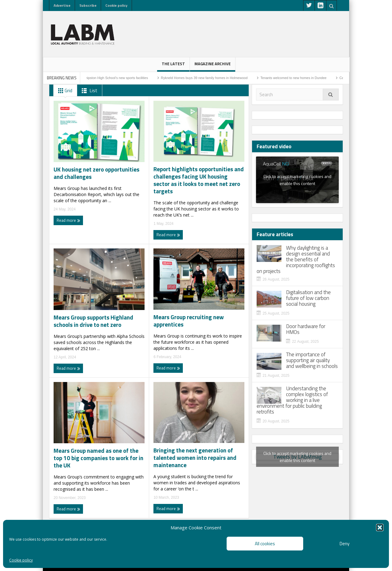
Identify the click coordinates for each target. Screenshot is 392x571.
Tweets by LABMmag (297, 457)
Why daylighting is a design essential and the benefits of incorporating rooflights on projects (296, 260)
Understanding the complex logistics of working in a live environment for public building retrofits (292, 400)
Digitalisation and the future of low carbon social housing (308, 298)
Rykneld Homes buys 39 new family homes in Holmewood (209, 78)
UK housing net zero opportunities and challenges (96, 173)
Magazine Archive (213, 66)
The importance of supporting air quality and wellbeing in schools (312, 360)
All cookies (265, 544)
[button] (380, 528)
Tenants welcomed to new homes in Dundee (298, 78)
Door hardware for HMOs (306, 329)
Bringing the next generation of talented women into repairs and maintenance (195, 458)
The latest (173, 66)
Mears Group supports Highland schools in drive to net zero (93, 321)
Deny (345, 544)
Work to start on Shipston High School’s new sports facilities (108, 78)
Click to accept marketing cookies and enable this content (297, 180)
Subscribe (88, 5)
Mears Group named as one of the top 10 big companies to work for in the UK (98, 458)
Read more (68, 220)
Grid (64, 91)
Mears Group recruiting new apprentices (189, 321)
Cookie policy (21, 560)
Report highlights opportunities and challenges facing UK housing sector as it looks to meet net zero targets (199, 180)
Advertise (62, 5)
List (88, 91)
